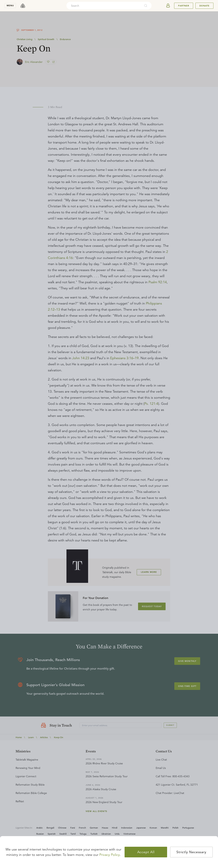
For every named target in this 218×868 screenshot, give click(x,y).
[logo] (23, 6)
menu (10, 6)
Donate (204, 6)
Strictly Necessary (191, 852)
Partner (184, 6)
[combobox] (104, 6)
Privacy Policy (110, 855)
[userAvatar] (168, 6)
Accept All (146, 852)
